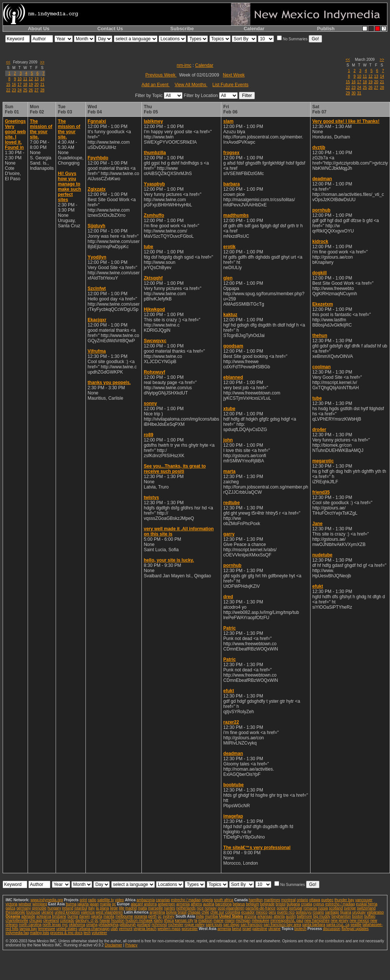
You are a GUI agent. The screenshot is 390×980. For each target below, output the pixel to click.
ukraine (48, 912)
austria (209, 904)
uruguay (359, 912)
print (83, 900)
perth (152, 916)
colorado (67, 920)
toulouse (33, 912)
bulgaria (293, 904)
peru (272, 912)
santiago (332, 912)
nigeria (207, 900)
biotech (300, 929)
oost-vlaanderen (231, 908)
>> (42, 62)
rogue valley (194, 925)
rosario (319, 912)
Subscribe (182, 29)
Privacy (132, 945)
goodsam (233, 346)
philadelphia (108, 925)
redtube (231, 503)
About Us (39, 29)
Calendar (254, 29)
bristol (281, 904)
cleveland (51, 920)
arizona (250, 916)
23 (14, 90)
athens (196, 904)
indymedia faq (17, 933)
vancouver (364, 900)
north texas (52, 925)
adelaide (28, 916)
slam (228, 121)
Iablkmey (153, 121)
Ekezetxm (323, 304)
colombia (233, 912)
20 (36, 85)
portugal (296, 908)
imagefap (233, 816)
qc (114, 904)
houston (118, 920)
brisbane (59, 916)
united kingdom (67, 912)
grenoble (39, 908)
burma (71, 904)
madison (205, 920)
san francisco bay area (282, 925)
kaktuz (230, 315)
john (228, 440)
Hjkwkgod (154, 309)
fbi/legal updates (355, 929)
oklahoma (77, 925)
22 (8, 90)
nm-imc (184, 65)
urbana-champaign (94, 929)
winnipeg (40, 904)
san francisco (251, 925)
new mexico (360, 920)
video (119, 900)
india (200, 916)
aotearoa (43, 916)
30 (354, 93)
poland (282, 908)
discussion (332, 929)
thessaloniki (15, 912)
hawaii (105, 920)
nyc (65, 925)
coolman (322, 367)
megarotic (323, 461)
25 (25, 90)
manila (105, 904)
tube (148, 247)
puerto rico (286, 912)
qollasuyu (303, 912)
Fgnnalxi (97, 121)
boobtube (233, 785)
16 (14, 85)
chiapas (194, 912)
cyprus (319, 904)
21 (42, 85)
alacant (137, 904)
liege (114, 908)
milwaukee (260, 920)
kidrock (320, 241)
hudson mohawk (139, 920)
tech (87, 933)
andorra (150, 904)
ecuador (248, 912)
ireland (68, 908)
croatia (306, 904)
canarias (163, 900)
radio (92, 900)
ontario (302, 900)
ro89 (148, 435)
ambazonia (146, 900)
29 (348, 93)
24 (20, 90)
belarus (239, 904)
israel (247, 929)
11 (25, 79)
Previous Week (161, 75)
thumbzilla (155, 153)
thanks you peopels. (109, 383)
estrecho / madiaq (186, 900)
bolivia (171, 912)
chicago (35, 920)
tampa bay (28, 929)
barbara (231, 184)
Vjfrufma (97, 351)
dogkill (320, 273)
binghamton (341, 916)
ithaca (169, 920)
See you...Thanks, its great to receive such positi (175, 469)
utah (114, 929)
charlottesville (17, 920)
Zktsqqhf (153, 278)
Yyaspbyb (154, 184)
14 (42, 79)
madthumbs (236, 215)
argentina (157, 912)
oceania (141, 916)
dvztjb (319, 147)
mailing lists (40, 933)
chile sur (217, 912)
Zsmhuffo (154, 215)
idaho (158, 920)
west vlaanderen (109, 912)
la (196, 920)
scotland (336, 908)
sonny (150, 403)
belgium (252, 904)
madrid (131, 908)
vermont (126, 929)
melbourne (124, 916)
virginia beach (145, 929)
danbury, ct (85, 920)
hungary (54, 908)
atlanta (279, 916)
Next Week (234, 75)
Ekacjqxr (97, 320)
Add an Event (155, 85)
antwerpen (167, 904)
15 (8, 85)
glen (228, 278)
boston (358, 916)
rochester (176, 925)
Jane (317, 524)
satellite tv (106, 900)
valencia (88, 912)
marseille (155, 908)
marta (229, 471)
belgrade (267, 904)
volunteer (99, 933)
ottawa (314, 900)
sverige (350, 908)
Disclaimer (114, 945)
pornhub (232, 565)
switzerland (366, 908)
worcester (189, 929)
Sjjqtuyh (96, 226)
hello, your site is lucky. (169, 560)
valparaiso (375, 912)
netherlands (186, 908)
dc (96, 920)
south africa (224, 900)
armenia (183, 904)
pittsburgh (128, 925)
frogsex (231, 153)
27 (36, 90)
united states (67, 929)
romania (310, 908)
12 (31, 79)
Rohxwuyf (154, 372)
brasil (182, 912)
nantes (169, 908)
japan (94, 904)
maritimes (272, 900)
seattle (356, 925)
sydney (169, 916)
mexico (262, 912)
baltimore (304, 916)
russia (323, 908)
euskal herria (367, 904)
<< (8, 62)
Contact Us (110, 29)
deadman (233, 753)
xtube (229, 409)
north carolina (30, 925)
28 (42, 90)
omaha (92, 925)
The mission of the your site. (41, 129)
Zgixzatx (97, 189)
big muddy (322, 916)
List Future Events (230, 85)
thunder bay (344, 900)
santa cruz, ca (338, 925)
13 (36, 79)
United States (231, 916)
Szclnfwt (97, 288)
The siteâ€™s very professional (257, 848)
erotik (229, 247)
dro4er (319, 430)
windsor (25, 904)
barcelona (224, 904)
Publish (326, 29)
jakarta (83, 904)
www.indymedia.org (47, 900)
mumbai (212, 916)
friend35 (321, 492)
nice (200, 908)
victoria (12, 904)
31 (359, 93)
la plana (102, 908)
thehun (320, 335)
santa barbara (313, 925)
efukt (229, 691)
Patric (229, 628)
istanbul (81, 908)
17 (20, 85)
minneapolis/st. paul (287, 920)
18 (25, 85)
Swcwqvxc (155, 341)
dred (228, 597)
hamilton (256, 900)
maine (219, 920)
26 (31, 90)
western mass (169, 929)
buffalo (370, 916)
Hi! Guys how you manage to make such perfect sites (69, 187)
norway (210, 908)
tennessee (47, 929)
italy (91, 908)
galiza (10, 908)
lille (122, 908)
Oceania (13, 916)
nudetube (322, 555)
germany (24, 908)
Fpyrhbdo (98, 158)
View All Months (191, 85)
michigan (243, 920)
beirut (237, 929)
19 (31, 85)
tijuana (345, 912)
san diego (231, 925)
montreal (288, 900)
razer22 (231, 722)
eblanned (233, 377)
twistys (151, 497)
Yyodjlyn (97, 257)
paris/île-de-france (261, 908)
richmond (159, 925)
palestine (260, 929)
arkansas (265, 916)
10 (20, 79)
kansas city (184, 920)
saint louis (214, 925)
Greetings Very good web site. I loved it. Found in (15, 134)
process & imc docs (67, 933)
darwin (85, 916)
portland (144, 925)
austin (291, 916)
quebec (327, 900)
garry (229, 534)
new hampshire (317, 920)
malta (142, 908)
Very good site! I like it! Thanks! (346, 121)
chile (205, 912)
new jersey (340, 920)
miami (230, 920)
